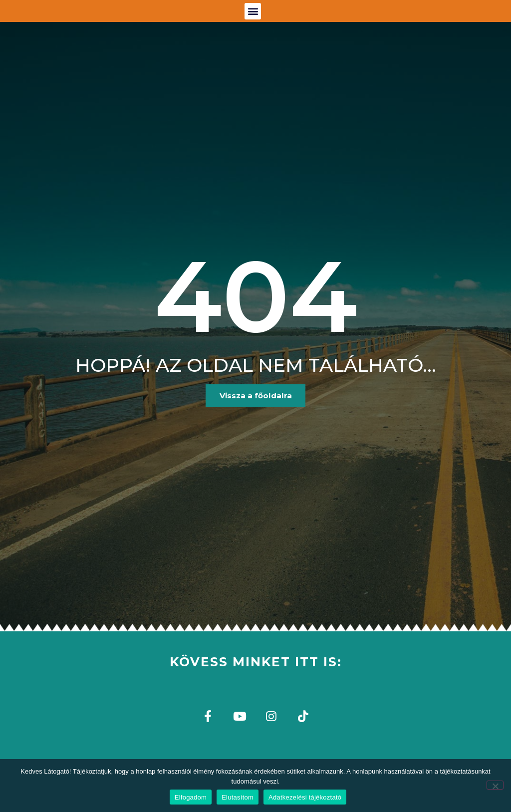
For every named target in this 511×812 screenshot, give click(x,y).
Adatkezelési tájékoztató (305, 797)
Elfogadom (191, 797)
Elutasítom (238, 797)
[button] (253, 20)
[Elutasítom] (495, 785)
